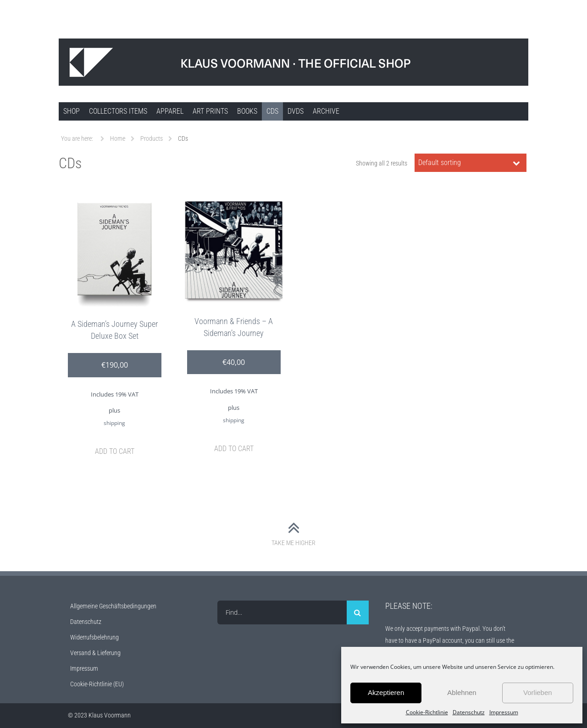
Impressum (504, 712)
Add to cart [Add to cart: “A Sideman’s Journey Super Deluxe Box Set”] (115, 451)
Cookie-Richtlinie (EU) (97, 684)
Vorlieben (538, 692)
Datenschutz (469, 712)
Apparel (170, 111)
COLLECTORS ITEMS (118, 111)
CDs (272, 111)
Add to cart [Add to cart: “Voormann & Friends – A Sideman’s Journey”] (234, 449)
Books (247, 111)
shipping (114, 423)
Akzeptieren (386, 692)
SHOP (72, 111)
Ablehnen (462, 692)
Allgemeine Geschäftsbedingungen (113, 606)
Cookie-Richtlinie (427, 712)
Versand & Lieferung (95, 653)
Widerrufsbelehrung (94, 637)
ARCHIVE (326, 111)
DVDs (296, 111)
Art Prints (210, 111)
